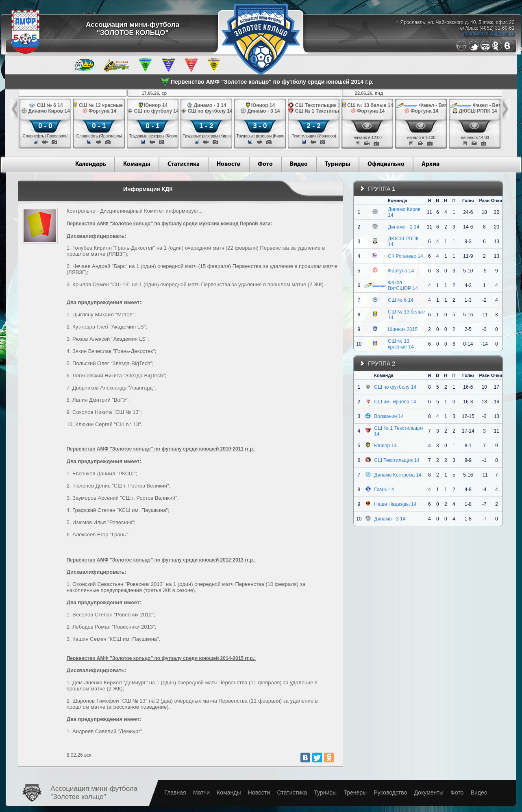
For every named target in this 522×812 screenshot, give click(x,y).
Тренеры (355, 792)
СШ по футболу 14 (395, 387)
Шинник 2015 (403, 329)
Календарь (91, 164)
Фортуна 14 (401, 271)
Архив (431, 164)
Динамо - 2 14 (403, 227)
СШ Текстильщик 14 (397, 460)
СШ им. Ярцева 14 (395, 402)
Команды (137, 164)
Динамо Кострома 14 (398, 475)
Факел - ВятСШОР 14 (403, 285)
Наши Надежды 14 (395, 504)
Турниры (338, 164)
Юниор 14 (385, 446)
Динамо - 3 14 (390, 519)
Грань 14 (384, 490)
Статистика (184, 164)
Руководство (390, 792)
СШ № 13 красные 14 (401, 344)
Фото (265, 164)
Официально (386, 164)
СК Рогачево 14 (405, 256)
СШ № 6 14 (401, 300)
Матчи (201, 792)
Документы (429, 792)
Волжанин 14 (389, 416)
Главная (175, 792)
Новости (229, 164)
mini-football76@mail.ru (489, 34)
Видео (299, 164)
